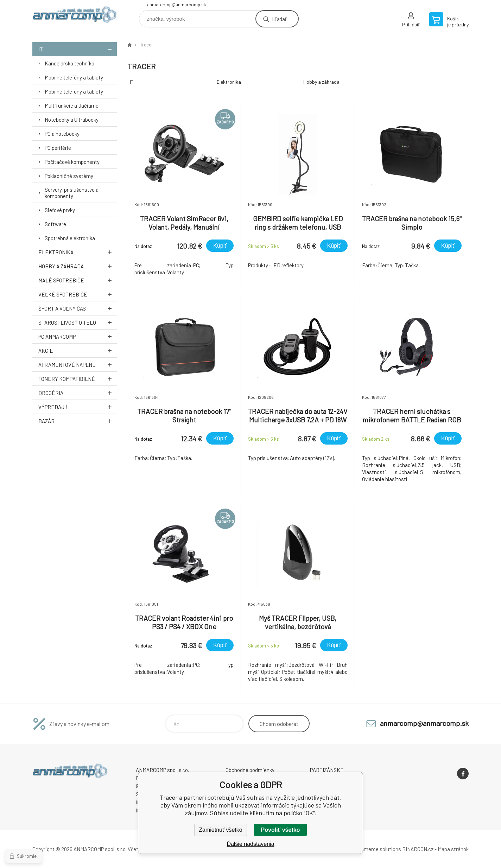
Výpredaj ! (78, 407)
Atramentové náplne (78, 365)
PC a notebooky (62, 134)
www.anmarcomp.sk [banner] (75, 16)
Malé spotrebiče (78, 280)
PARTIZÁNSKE (327, 770)
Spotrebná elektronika (70, 238)
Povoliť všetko (281, 830)
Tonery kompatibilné (78, 379)
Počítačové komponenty (72, 162)
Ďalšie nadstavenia (250, 844)
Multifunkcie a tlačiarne (72, 106)
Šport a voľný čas (78, 308)
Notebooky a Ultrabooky (72, 120)
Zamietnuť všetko (220, 830)
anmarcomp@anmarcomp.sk (177, 5)
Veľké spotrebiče (78, 294)
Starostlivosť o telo (78, 322)
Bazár (78, 421)
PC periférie (58, 148)
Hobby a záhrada (78, 266)
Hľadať (279, 19)
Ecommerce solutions (376, 849)
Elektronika (78, 252)
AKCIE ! (78, 350)
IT (78, 49)
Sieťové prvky (60, 210)
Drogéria (78, 393)
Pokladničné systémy (69, 176)
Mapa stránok (453, 849)
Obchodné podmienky (250, 770)
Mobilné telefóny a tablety (74, 77)
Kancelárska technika (69, 63)
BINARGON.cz (418, 849)
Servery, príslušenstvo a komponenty (72, 193)
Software (55, 224)
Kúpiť (220, 246)
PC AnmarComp (78, 336)
